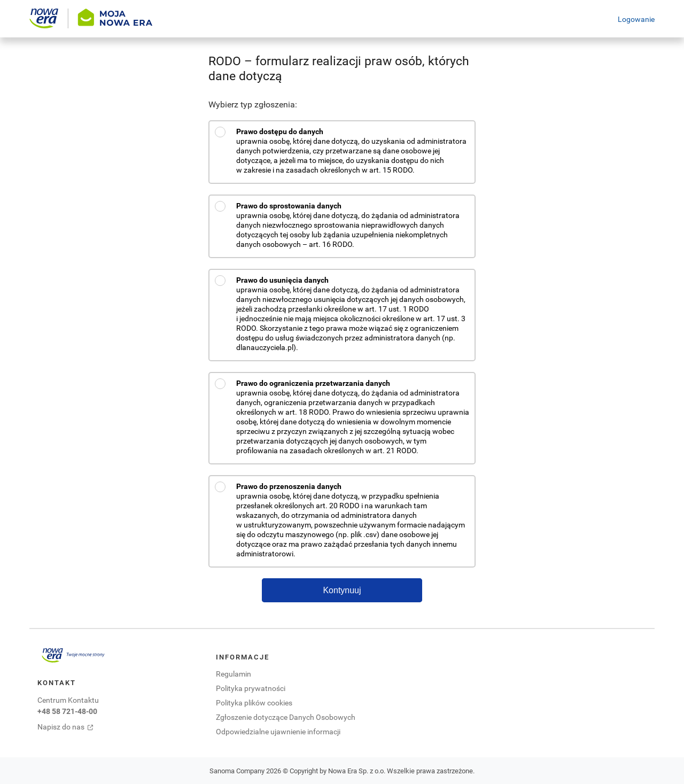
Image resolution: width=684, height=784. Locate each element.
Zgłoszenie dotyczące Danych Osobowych (286, 717)
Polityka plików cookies (254, 703)
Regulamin (234, 674)
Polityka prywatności (251, 688)
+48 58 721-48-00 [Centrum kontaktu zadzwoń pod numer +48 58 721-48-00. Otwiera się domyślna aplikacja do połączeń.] (67, 711)
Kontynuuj (342, 590)
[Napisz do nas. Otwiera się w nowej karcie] (73, 727)
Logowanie (636, 19)
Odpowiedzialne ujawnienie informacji (278, 731)
